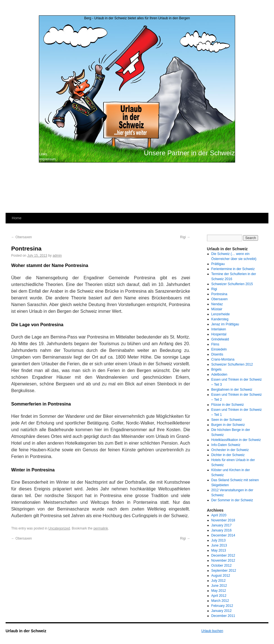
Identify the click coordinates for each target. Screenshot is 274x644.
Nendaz (217, 304)
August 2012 (221, 576)
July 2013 (219, 540)
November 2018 (223, 520)
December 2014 (223, 535)
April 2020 (219, 515)
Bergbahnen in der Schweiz (232, 390)
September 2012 (224, 571)
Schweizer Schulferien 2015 (232, 284)
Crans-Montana (223, 359)
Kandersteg (220, 319)
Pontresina (219, 294)
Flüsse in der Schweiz (228, 405)
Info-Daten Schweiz (226, 445)
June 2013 (219, 545)
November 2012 (223, 560)
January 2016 (222, 530)
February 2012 (222, 606)
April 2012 (219, 596)
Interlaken (219, 329)
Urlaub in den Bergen (174, 18)
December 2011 (223, 616)
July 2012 (219, 581)
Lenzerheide (221, 314)
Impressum (47, 159)
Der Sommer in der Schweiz (232, 500)
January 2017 (222, 525)
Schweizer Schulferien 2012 (232, 364)
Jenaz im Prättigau (225, 324)
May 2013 (219, 550)
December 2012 (223, 555)
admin (57, 256)
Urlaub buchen (212, 631)
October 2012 (222, 566)
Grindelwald (220, 339)
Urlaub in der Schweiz (26, 631)
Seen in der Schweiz (227, 420)
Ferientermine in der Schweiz (233, 269)
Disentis (217, 354)
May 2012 (219, 591)
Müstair (217, 309)
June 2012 (219, 586)
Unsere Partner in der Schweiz (189, 153)
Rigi (185, 237)
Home (17, 218)
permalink (101, 528)
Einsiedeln (219, 349)
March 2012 (220, 601)
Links (43, 154)
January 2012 (222, 611)
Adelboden (219, 375)
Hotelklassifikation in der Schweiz (236, 440)
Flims (215, 344)
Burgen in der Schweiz (228, 425)
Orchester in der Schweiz (230, 450)
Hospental (219, 334)
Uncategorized (59, 528)
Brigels (217, 369)
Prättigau (218, 264)
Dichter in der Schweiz (228, 455)
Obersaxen (22, 237)
